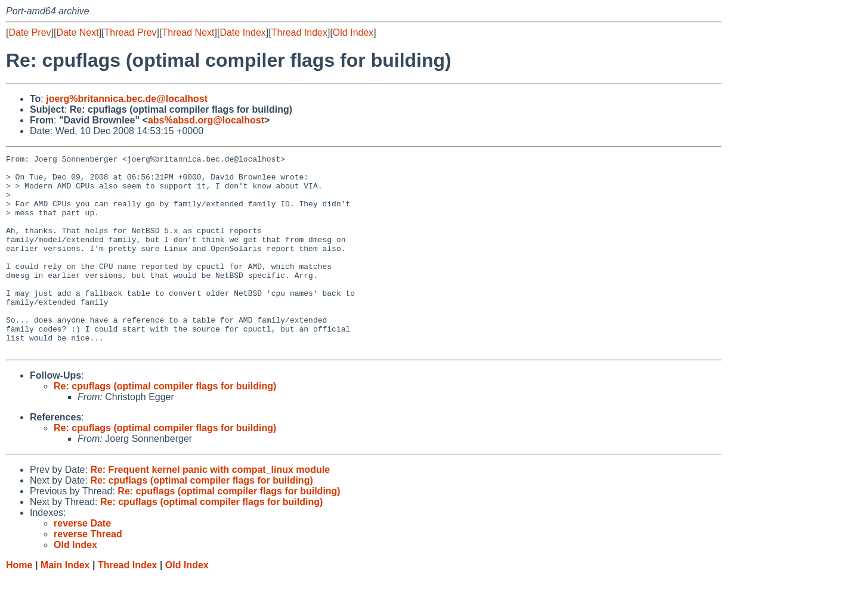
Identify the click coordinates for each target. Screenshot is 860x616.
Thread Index (299, 32)
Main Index (65, 604)
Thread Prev (131, 32)
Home (19, 604)
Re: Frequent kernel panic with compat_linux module (210, 509)
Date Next (77, 32)
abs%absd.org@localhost (206, 120)
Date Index (242, 32)
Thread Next (188, 32)
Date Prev (30, 32)
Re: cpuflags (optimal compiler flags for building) (165, 425)
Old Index (353, 32)
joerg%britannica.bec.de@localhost (127, 99)
